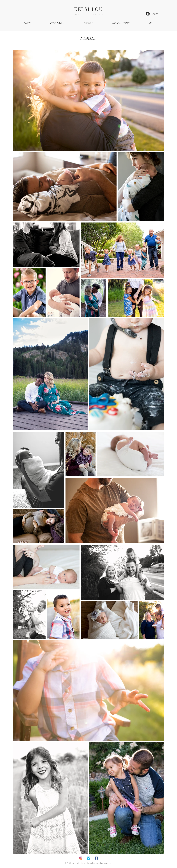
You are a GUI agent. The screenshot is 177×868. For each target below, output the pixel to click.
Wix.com (109, 863)
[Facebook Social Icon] (96, 858)
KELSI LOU (89, 9)
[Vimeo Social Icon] (88, 858)
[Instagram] (81, 858)
